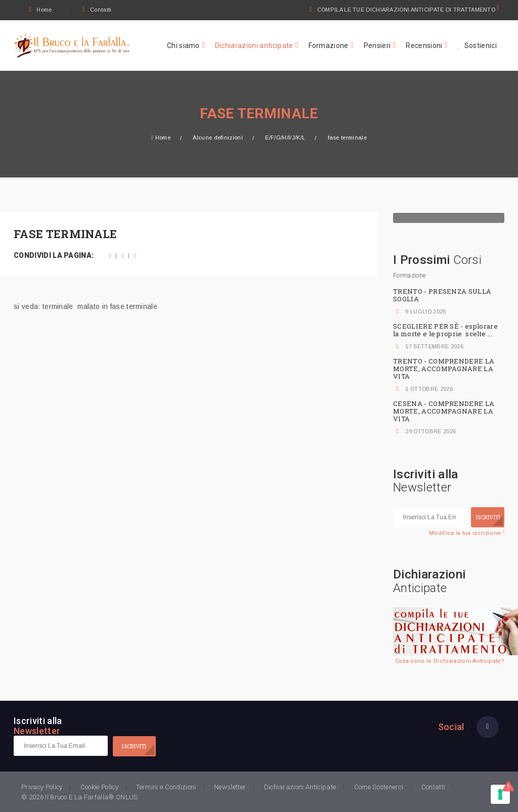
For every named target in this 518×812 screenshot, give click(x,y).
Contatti (97, 10)
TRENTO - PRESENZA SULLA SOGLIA (442, 295)
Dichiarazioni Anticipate (300, 787)
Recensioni (424, 46)
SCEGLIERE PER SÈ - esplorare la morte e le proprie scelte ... (445, 330)
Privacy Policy (42, 787)
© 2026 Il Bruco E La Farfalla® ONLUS (80, 797)
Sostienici (477, 46)
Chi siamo (183, 46)
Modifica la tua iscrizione (467, 533)
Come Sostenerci (379, 787)
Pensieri (377, 46)
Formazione (329, 46)
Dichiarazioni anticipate (254, 46)
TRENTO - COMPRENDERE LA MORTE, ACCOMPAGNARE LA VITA (444, 369)
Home (40, 10)
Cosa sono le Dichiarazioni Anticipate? (450, 661)
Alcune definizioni (218, 138)
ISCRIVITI (488, 517)
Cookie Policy (99, 787)
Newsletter (230, 787)
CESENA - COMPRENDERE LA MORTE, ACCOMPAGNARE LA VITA (444, 411)
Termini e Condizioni (166, 787)
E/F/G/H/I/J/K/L (285, 138)
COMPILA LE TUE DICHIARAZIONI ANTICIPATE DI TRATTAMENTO (407, 10)
